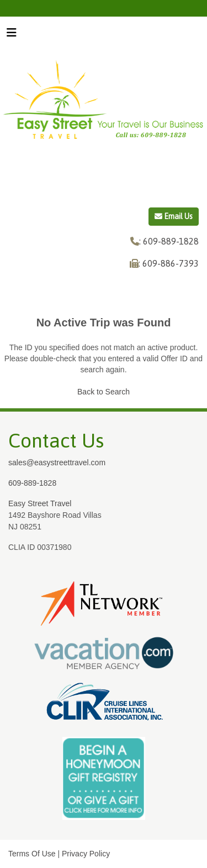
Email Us (174, 216)
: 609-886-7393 (169, 263)
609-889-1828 (32, 483)
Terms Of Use (32, 854)
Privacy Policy (86, 854)
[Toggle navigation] (12, 35)
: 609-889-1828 (169, 241)
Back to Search (104, 392)
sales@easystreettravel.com (57, 462)
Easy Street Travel (40, 503)
